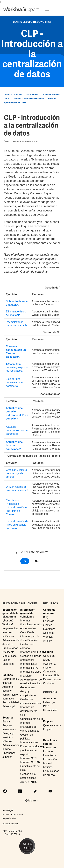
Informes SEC (28, 758)
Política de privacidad (13, 814)
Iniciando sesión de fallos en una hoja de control (17, 525)
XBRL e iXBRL (29, 782)
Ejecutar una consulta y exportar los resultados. (17, 367)
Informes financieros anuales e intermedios (32, 624)
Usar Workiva (33, 95)
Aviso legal (9, 706)
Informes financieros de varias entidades (30, 727)
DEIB (46, 706)
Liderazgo (49, 702)
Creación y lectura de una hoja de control (16, 473)
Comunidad (50, 672)
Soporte (48, 652)
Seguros (7, 725)
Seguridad (8, 664)
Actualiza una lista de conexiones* (14, 446)
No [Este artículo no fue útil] (37, 561)
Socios (6, 660)
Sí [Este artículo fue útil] (25, 561)
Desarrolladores (52, 679)
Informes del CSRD (32, 652)
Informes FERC (29, 668)
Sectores (8, 718)
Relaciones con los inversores (50, 744)
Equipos (8, 675)
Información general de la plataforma (10, 613)
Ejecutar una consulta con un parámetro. (15, 382)
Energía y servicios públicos (8, 737)
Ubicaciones (50, 710)
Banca (6, 722)
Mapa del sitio (9, 818)
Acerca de (49, 698)
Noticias (48, 767)
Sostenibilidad (11, 703)
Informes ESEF (29, 664)
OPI (23, 715)
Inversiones (9, 729)
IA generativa (10, 628)
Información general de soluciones (28, 613)
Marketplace (10, 656)
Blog (46, 617)
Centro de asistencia (13, 95)
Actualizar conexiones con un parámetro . (17, 430)
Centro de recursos (49, 611)
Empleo (48, 721)
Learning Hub (51, 675)
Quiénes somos (52, 725)
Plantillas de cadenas (34, 99)
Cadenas (17, 99)
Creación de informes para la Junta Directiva (30, 636)
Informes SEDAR (30, 762)
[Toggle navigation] (51, 9)
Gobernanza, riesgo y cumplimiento (28, 691)
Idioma (34, 801)
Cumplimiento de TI (32, 719)
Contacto (48, 683)
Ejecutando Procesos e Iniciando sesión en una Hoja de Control (17, 507)
